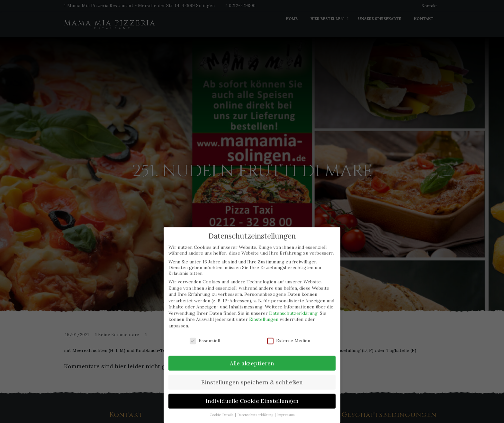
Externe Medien (289, 336)
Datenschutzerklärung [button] (256, 410)
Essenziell (205, 336)
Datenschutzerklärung (293, 308)
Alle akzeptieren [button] (252, 359)
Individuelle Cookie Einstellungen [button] (252, 396)
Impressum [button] (286, 410)
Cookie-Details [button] (222, 410)
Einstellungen (264, 315)
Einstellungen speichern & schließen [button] (252, 377)
